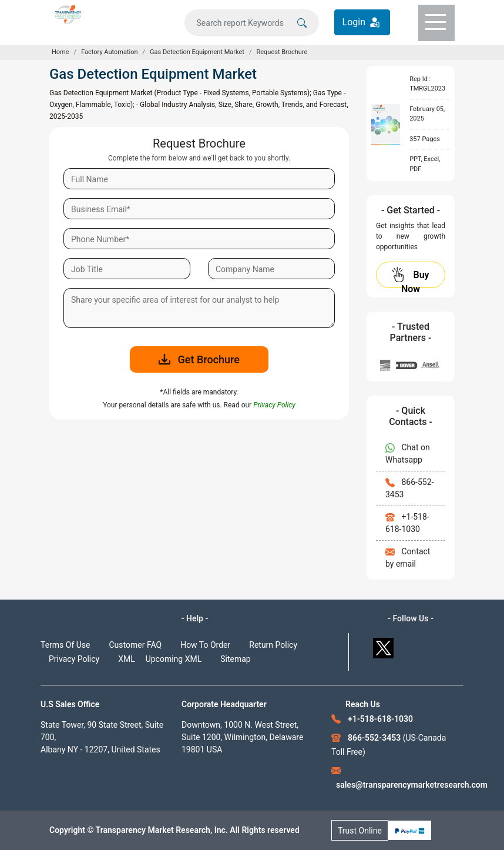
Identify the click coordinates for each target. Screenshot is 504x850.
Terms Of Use (65, 645)
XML (127, 659)
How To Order (205, 645)
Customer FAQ (136, 645)
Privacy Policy (74, 659)
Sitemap (235, 659)
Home (61, 52)
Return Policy (273, 645)
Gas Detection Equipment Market (197, 52)
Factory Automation (109, 52)
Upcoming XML (174, 659)
